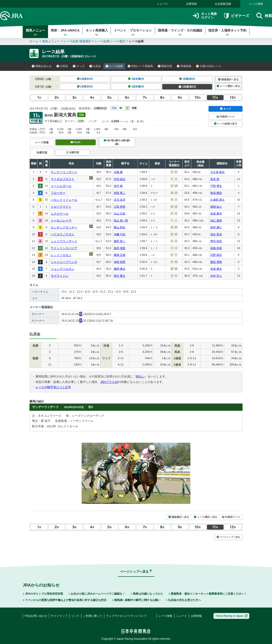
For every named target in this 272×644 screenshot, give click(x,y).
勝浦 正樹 (120, 255)
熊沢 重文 (120, 276)
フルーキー (58, 193)
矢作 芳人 (216, 276)
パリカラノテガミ (63, 234)
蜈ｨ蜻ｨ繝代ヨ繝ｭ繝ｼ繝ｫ (117, 142)
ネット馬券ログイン (205, 16)
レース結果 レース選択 (110, 41)
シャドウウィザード (64, 241)
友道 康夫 (216, 214)
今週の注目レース (209, 66)
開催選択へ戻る (228, 79)
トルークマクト (61, 207)
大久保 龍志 (217, 172)
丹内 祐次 (120, 179)
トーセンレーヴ (61, 220)
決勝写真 (73, 152)
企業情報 (191, 4)
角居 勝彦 (216, 193)
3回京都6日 (136, 87)
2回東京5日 (85, 79)
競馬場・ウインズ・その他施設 (180, 32)
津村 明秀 (120, 262)
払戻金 (95, 66)
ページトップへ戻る (228, 537)
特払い (140, 376)
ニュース (162, 4)
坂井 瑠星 (120, 248)
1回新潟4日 (187, 87)
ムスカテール (60, 214)
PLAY (76, 142)
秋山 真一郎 (121, 221)
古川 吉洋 (120, 200)
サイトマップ (59, 616)
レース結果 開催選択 (77, 41)
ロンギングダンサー (64, 227)
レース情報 (256, 4)
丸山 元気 (120, 214)
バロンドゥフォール (64, 200)
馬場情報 (184, 66)
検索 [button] (264, 16)
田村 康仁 (216, 227)
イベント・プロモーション (133, 32)
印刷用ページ (226, 117)
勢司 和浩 (216, 241)
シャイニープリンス (64, 262)
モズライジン (60, 276)
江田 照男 (120, 207)
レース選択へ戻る (228, 86)
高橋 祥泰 (216, 248)
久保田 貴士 (217, 200)
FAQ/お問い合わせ (36, 616)
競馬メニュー (35, 32)
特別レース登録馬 (140, 66)
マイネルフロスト (63, 179)
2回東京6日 (85, 87)
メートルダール (61, 186)
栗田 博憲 (216, 262)
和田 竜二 (120, 193)
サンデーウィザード (64, 172)
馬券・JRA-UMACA (65, 32)
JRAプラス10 (109, 382)
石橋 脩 (118, 172)
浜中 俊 (118, 186)
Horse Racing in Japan (232, 616)
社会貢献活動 (223, 4)
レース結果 (114, 66)
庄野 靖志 (216, 255)
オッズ (79, 66)
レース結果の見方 (226, 124)
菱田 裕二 (120, 241)
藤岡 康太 (120, 269)
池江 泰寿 (216, 221)
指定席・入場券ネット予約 (227, 32)
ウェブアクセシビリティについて (126, 616)
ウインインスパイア (64, 248)
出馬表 (62, 66)
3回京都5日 (136, 79)
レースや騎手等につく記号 (53, 387)
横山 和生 (120, 227)
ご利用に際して (93, 616)
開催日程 (165, 66)
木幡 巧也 (120, 234)
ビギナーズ (237, 16)
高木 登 (215, 179)
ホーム (34, 41)
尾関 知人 (216, 207)
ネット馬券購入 (97, 32)
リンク (75, 616)
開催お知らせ (42, 66)
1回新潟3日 (187, 79)
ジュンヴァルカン (63, 269)
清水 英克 (216, 234)
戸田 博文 (216, 186)
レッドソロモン (61, 255)
